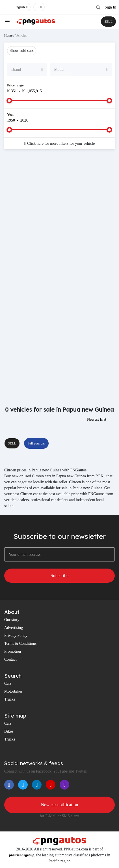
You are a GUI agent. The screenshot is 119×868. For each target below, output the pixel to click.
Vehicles (21, 35)
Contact (10, 659)
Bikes (9, 731)
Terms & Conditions (20, 643)
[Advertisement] (59, 219)
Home (8, 35)
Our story (12, 620)
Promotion (13, 651)
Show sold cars (22, 51)
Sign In (110, 7)
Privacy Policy (16, 636)
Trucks (10, 699)
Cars (8, 683)
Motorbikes (13, 691)
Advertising (14, 628)
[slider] (9, 101)
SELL (108, 22)
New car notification (60, 805)
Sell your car (36, 443)
